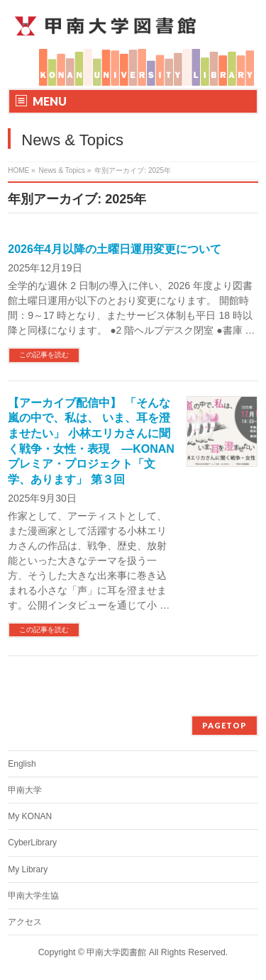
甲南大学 (25, 790)
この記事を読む (44, 355)
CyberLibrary (32, 843)
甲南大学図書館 (116, 952)
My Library (28, 869)
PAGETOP (225, 725)
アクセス (25, 922)
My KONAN (30, 816)
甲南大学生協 (33, 896)
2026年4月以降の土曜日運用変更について (115, 249)
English (22, 764)
